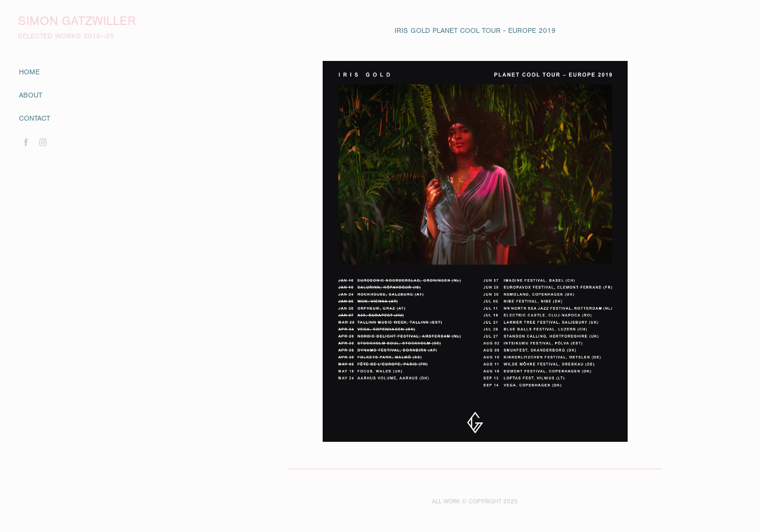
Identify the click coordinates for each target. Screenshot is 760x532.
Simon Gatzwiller (77, 21)
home (29, 72)
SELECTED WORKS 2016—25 (66, 36)
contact (34, 118)
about (30, 95)
